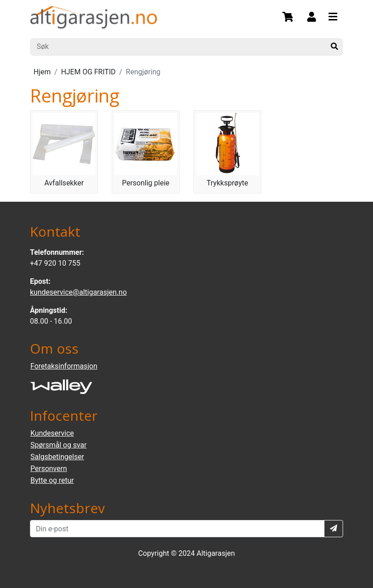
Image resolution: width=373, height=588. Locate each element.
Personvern (49, 469)
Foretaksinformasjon (64, 366)
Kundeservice (52, 433)
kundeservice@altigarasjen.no (78, 292)
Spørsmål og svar (59, 445)
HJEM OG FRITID (88, 72)
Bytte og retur (52, 480)
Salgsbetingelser (57, 457)
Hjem (42, 72)
